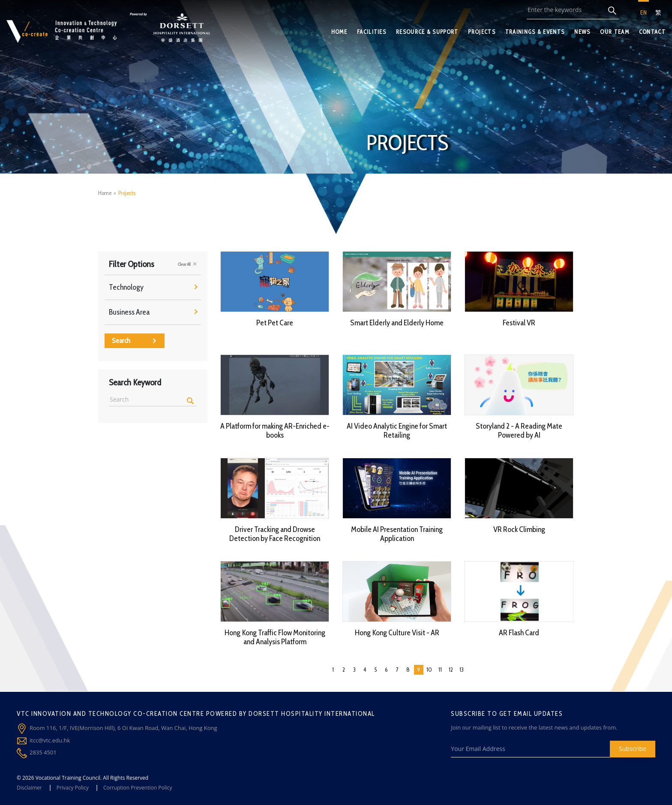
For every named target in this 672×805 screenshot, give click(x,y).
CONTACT (652, 32)
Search (134, 341)
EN (643, 12)
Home (105, 193)
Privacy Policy (73, 788)
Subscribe (633, 749)
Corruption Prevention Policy (138, 788)
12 (451, 670)
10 (429, 670)
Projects (127, 193)
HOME (339, 32)
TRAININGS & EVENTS (535, 32)
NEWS (582, 32)
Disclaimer (29, 788)
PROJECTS (481, 32)
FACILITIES (372, 32)
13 (462, 670)
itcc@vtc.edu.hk (50, 740)
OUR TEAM (614, 32)
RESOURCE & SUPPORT (427, 32)
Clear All (187, 264)
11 (440, 670)
